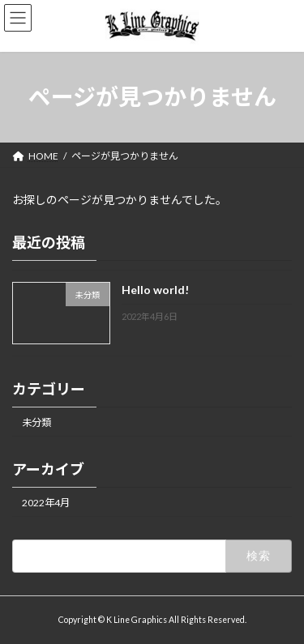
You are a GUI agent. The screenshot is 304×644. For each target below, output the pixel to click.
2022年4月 (46, 503)
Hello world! (155, 290)
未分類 (36, 422)
